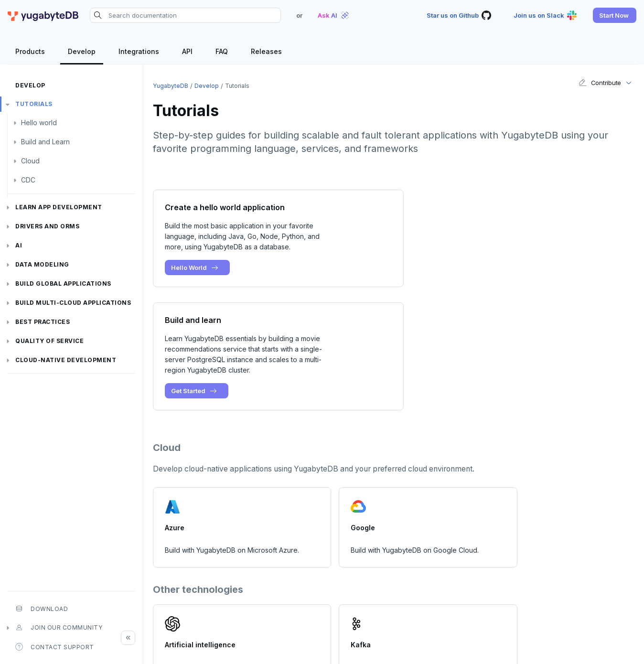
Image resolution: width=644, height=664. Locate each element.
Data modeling (42, 264)
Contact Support (55, 647)
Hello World (196, 268)
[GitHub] (578, 630)
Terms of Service (490, 653)
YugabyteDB (171, 86)
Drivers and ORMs (47, 226)
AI (19, 245)
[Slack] (561, 630)
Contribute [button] (600, 83)
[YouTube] (629, 630)
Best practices (43, 322)
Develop (30, 85)
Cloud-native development (66, 360)
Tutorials (34, 104)
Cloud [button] (30, 161)
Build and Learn (45, 142)
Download (42, 609)
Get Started (443, 278)
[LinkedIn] (612, 630)
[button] (615, 15)
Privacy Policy (435, 653)
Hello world (39, 123)
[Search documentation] (185, 15)
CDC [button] (28, 180)
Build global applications (63, 284)
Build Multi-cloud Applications (73, 303)
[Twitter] (595, 630)
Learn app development (59, 207)
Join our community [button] (59, 628)
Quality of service (49, 341)
